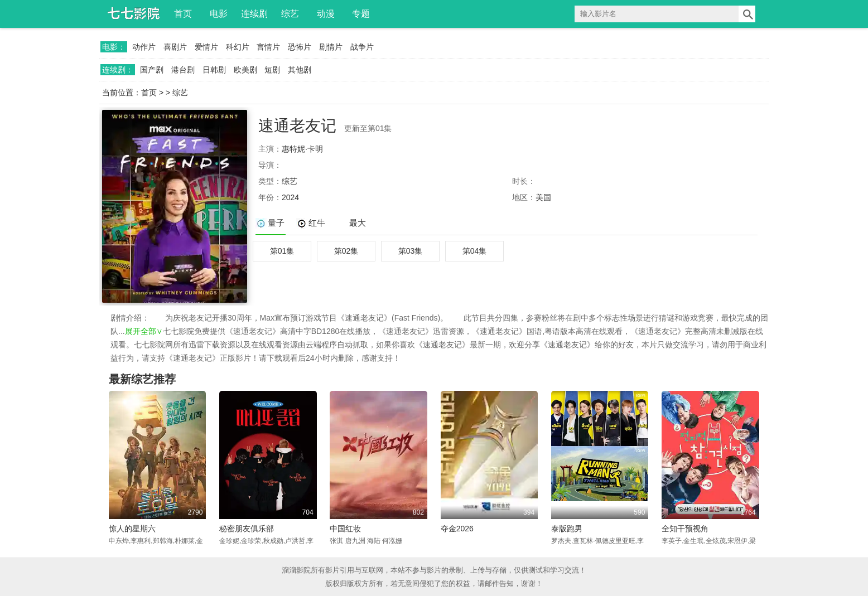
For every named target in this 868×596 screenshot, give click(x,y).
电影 (219, 14)
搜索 (747, 14)
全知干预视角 (685, 529)
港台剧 (183, 70)
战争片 (362, 47)
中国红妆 (345, 529)
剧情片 (331, 47)
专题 (361, 14)
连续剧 (254, 14)
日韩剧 (214, 70)
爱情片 (206, 47)
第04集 (475, 251)
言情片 (268, 47)
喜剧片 (175, 47)
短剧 (272, 70)
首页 (183, 14)
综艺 (290, 14)
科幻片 (238, 47)
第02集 (346, 251)
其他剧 (300, 70)
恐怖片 (300, 47)
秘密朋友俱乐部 (247, 529)
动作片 (144, 47)
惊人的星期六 (132, 529)
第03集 (411, 251)
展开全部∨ (144, 331)
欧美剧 (245, 70)
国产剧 (152, 70)
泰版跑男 (567, 529)
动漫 (326, 14)
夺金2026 (457, 529)
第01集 (282, 251)
